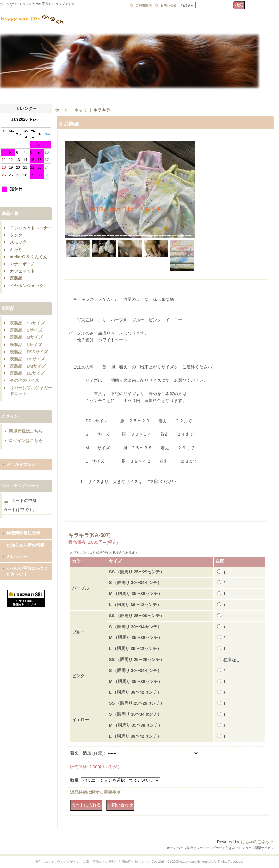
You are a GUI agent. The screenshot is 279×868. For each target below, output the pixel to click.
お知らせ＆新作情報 (25, 545)
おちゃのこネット (257, 842)
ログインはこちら (26, 441)
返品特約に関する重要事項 (95, 792)
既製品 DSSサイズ (29, 352)
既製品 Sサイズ (26, 330)
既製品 (16, 278)
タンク (16, 235)
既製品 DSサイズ (27, 359)
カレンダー (17, 557)
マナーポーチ (22, 264)
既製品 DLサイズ (27, 373)
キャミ (16, 250)
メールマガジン (21, 464)
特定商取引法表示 (23, 533)
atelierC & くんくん (29, 257)
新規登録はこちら (26, 431)
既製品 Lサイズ (26, 345)
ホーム (61, 110)
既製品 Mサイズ (26, 337)
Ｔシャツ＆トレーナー (31, 228)
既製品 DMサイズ (28, 366)
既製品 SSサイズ (27, 323)
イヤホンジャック (27, 286)
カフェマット (22, 271)
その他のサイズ (24, 380)
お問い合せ (168, 5)
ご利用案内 (143, 5)
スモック (18, 242)
